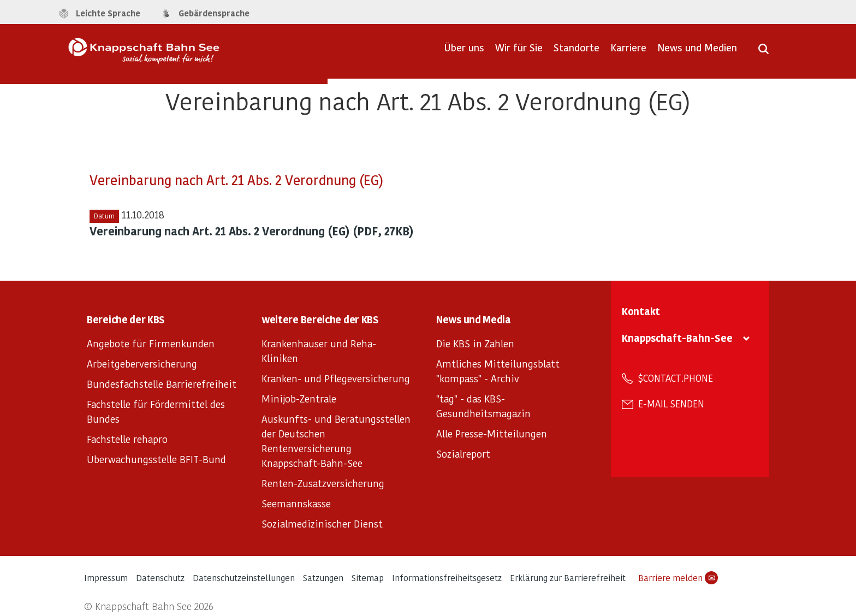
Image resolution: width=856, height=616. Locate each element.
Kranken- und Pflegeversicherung (336, 378)
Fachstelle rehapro (127, 439)
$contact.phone (676, 378)
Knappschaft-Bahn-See (677, 338)
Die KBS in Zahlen (475, 343)
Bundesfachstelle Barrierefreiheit (162, 384)
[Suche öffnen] (763, 52)
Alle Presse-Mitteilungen (492, 433)
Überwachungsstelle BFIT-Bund (156, 459)
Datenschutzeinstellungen (244, 577)
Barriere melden (678, 578)
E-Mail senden (671, 404)
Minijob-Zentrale (299, 398)
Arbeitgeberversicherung (142, 363)
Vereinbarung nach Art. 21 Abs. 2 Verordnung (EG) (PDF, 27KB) (252, 231)
